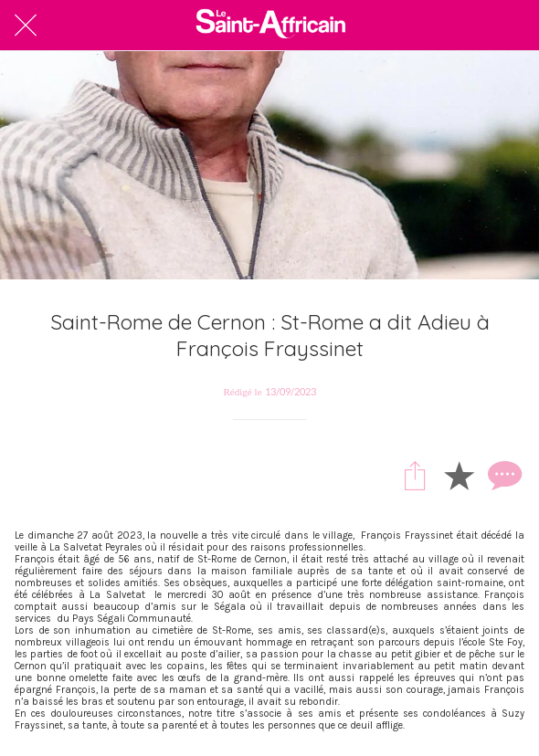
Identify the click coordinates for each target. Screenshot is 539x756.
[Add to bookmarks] (459, 475)
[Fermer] (26, 26)
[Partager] (415, 475)
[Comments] (502, 475)
